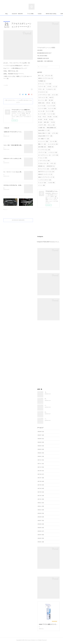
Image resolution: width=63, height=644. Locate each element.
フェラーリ (42, 86)
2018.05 (41, 442)
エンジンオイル (53, 144)
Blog (14, 14)
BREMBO (41, 166)
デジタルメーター (43, 163)
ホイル (55, 95)
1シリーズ (42, 106)
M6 (53, 103)
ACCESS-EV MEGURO (18, 220)
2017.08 (41, 474)
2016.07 (41, 520)
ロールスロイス (43, 92)
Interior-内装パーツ (44, 130)
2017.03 (41, 492)
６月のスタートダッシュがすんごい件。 (13, 159)
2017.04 (41, 488)
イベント (41, 185)
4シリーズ (52, 108)
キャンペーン (42, 100)
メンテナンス (53, 152)
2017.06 (41, 481)
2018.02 (41, 453)
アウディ (41, 89)
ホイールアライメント (44, 155)
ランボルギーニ (51, 89)
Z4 (49, 117)
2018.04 (41, 446)
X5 (51, 119)
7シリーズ (51, 114)
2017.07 (41, 478)
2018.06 (41, 439)
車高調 (51, 147)
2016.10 (41, 510)
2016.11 (41, 506)
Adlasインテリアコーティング (46, 177)
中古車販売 (42, 81)
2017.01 (41, 499)
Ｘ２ (55, 86)
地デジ (41, 76)
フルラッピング (43, 97)
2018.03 (41, 449)
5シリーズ (50, 111)
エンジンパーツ (43, 141)
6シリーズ (42, 114)
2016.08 (41, 517)
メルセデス (42, 125)
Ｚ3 (49, 86)
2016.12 (41, 503)
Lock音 (54, 169)
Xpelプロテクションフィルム (46, 172)
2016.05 (41, 528)
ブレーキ (53, 141)
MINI (46, 122)
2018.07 (41, 435)
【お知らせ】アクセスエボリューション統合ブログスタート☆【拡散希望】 (21, 132)
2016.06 (41, 524)
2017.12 (41, 460)
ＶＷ (53, 122)
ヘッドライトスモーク (45, 180)
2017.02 (41, 496)
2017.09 (41, 471)
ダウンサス (49, 76)
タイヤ (55, 155)
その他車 (41, 128)
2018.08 (41, 432)
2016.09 (41, 513)
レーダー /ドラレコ (44, 161)
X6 (40, 122)
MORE (47, 14)
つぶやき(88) (6, 85)
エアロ (55, 133)
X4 (45, 119)
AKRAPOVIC (51, 166)
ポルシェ (51, 125)
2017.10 (41, 467)
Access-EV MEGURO (25, 14)
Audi (51, 97)
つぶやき (51, 183)
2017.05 (41, 485)
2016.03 (41, 535)
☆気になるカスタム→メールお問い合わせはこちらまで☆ (18, 101)
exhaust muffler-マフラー (45, 136)
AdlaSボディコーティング (45, 174)
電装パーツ (42, 144)
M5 (48, 103)
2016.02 (41, 538)
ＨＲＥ (53, 163)
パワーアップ (42, 152)
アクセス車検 (38, 14)
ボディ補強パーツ (44, 139)
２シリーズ (51, 106)
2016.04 (41, 531)
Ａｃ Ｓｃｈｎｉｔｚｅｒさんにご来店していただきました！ (18, 172)
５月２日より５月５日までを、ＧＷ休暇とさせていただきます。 (18, 185)
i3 (39, 117)
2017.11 (41, 464)
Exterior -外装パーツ (44, 133)
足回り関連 (42, 147)
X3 (40, 119)
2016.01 (41, 542)
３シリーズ (42, 108)
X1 (55, 117)
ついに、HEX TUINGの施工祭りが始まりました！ (15, 145)
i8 (44, 117)
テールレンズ (42, 158)
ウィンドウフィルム (44, 150)
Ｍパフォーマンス (44, 169)
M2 (51, 100)
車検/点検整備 (51, 128)
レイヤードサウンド (44, 95)
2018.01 (41, 456)
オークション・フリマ (45, 84)
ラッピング (42, 183)
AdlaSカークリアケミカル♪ (45, 78)
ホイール (41, 111)
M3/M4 (41, 103)
